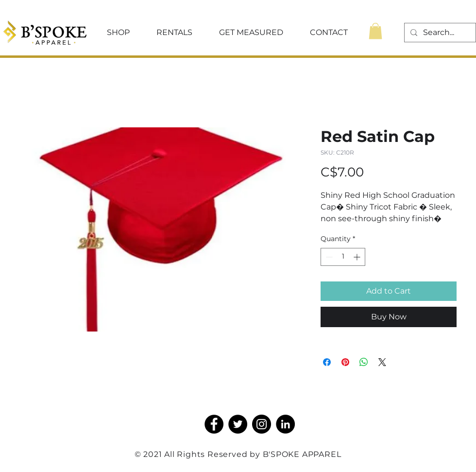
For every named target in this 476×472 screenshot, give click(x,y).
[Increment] (358, 257)
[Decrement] (328, 257)
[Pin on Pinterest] (345, 362)
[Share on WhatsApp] (364, 362)
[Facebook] (214, 424)
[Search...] (439, 33)
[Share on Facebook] (327, 362)
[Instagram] (262, 424)
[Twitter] (238, 424)
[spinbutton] (343, 257)
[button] (118, 33)
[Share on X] (382, 362)
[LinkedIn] (285, 424)
